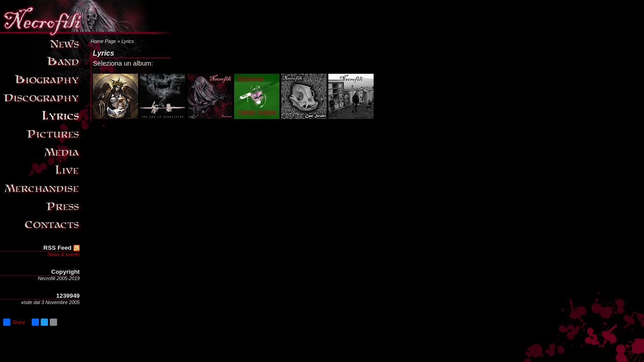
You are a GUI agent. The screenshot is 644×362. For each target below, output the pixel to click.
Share (14, 322)
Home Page (103, 41)
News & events (64, 254)
